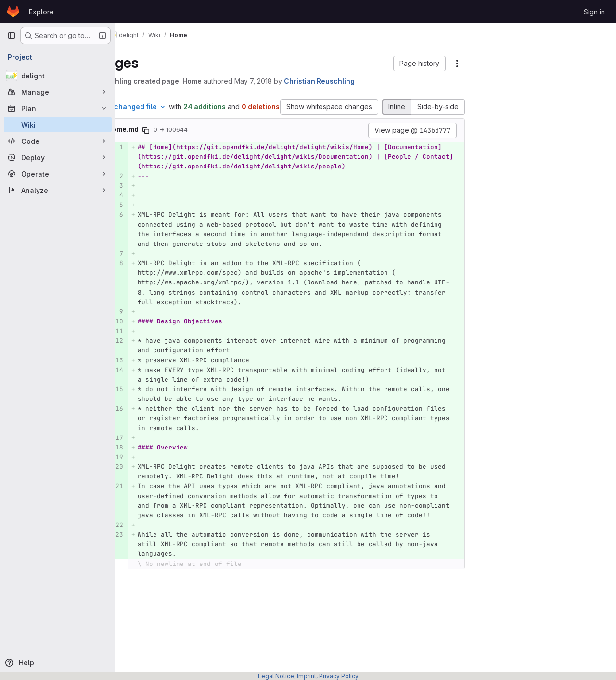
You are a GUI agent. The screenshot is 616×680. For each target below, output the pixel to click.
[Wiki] (58, 125)
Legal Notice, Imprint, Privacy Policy (308, 676)
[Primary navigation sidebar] (12, 36)
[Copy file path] (193, 141)
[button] (419, 64)
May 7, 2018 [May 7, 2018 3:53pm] (300, 81)
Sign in (594, 12)
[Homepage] (13, 12)
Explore (41, 12)
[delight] (58, 76)
